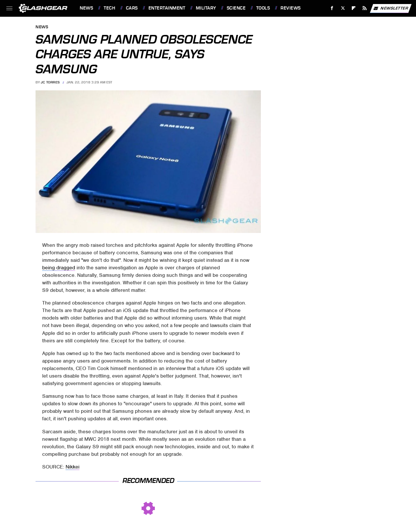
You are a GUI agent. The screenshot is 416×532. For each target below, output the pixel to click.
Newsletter (391, 8)
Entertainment (167, 8)
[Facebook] (332, 8)
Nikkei (73, 467)
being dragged (59, 268)
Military (206, 8)
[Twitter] (343, 8)
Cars (132, 8)
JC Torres (50, 82)
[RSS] (365, 8)
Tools (263, 8)
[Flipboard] (354, 8)
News (86, 8)
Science (236, 8)
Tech (109, 8)
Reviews (291, 8)
